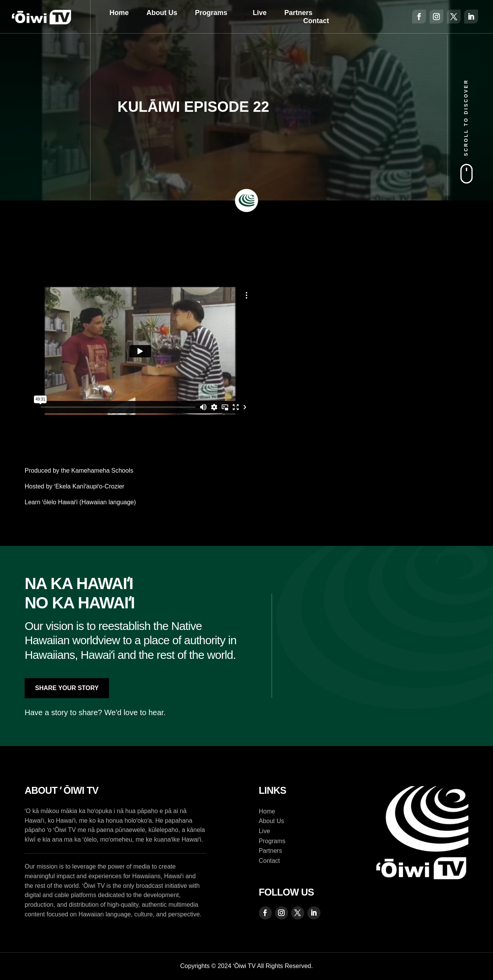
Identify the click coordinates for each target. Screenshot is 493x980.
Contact (316, 21)
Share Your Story (67, 688)
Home (119, 13)
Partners (298, 13)
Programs (211, 13)
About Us (162, 13)
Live (260, 13)
